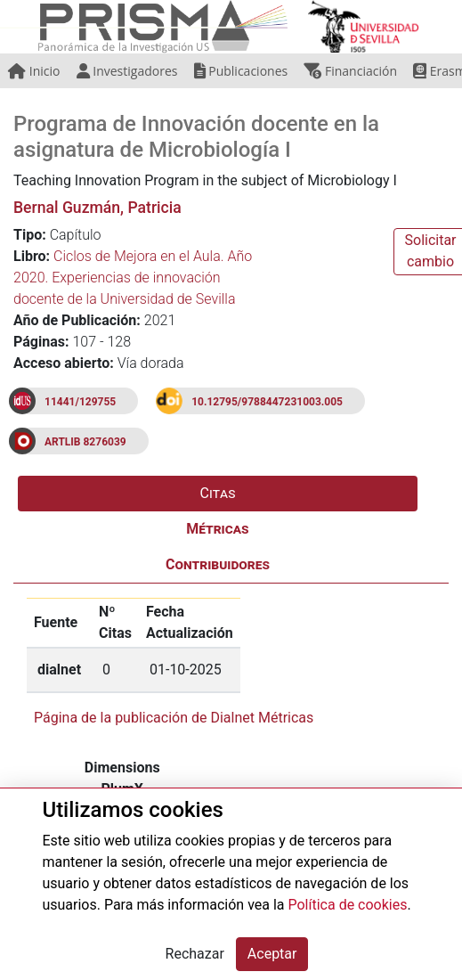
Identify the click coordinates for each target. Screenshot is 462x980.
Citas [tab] (218, 493)
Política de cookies (348, 905)
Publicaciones (241, 71)
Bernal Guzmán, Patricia (97, 208)
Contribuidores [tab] (218, 564)
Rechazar (195, 954)
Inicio (34, 71)
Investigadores (127, 71)
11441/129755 (80, 402)
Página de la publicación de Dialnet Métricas (174, 718)
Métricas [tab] (217, 529)
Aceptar (272, 954)
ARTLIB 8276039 (85, 442)
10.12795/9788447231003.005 (267, 402)
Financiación (350, 71)
